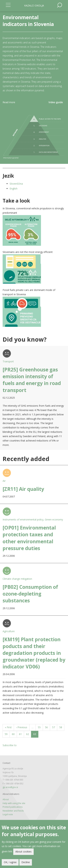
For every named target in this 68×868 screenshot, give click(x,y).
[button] (34, 230)
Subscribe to (10, 745)
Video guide (56, 102)
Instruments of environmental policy (23, 519)
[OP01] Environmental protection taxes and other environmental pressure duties (29, 538)
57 (55, 727)
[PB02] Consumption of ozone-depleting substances (30, 594)
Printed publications (13, 807)
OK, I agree (10, 863)
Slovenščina (16, 184)
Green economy (54, 519)
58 (62, 727)
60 (14, 734)
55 (40, 727)
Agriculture (9, 631)
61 (22, 734)
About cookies (23, 852)
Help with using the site (14, 803)
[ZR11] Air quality (23, 489)
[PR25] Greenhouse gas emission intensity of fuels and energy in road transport (32, 380)
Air (4, 481)
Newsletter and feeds (13, 811)
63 (36, 735)
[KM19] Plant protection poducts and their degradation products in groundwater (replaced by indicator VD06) (34, 653)
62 (29, 734)
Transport (8, 361)
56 (48, 727)
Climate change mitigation (17, 579)
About (6, 799)
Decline (26, 863)
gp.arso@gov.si (10, 787)
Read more (9, 102)
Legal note (8, 814)
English (14, 189)
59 (7, 734)
